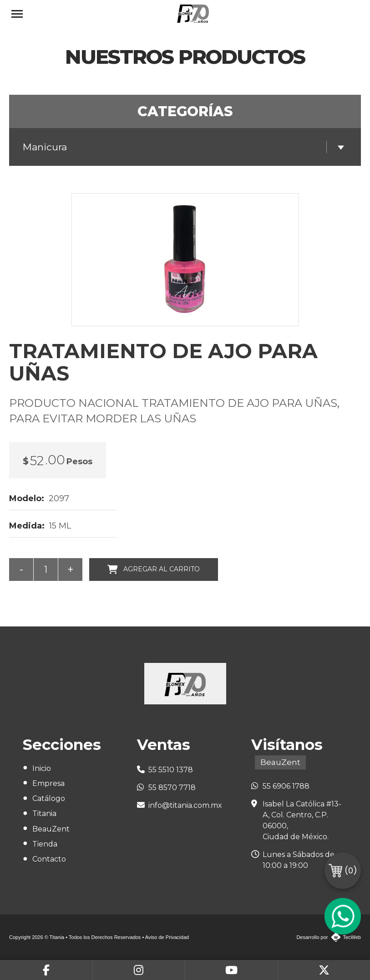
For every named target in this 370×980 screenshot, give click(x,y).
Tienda (45, 844)
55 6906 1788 (286, 786)
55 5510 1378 (171, 770)
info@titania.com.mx (185, 805)
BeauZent (51, 829)
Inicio (42, 768)
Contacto (49, 859)
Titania (44, 813)
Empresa (48, 783)
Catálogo (49, 798)
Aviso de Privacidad (167, 937)
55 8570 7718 (172, 788)
